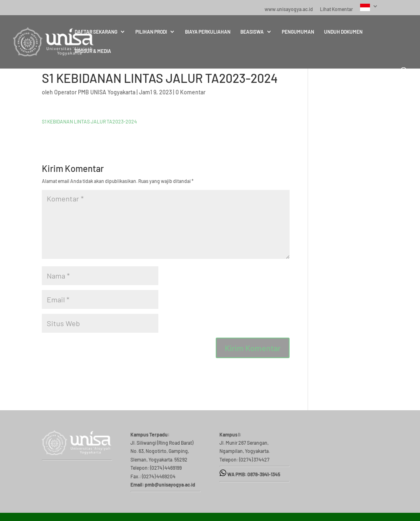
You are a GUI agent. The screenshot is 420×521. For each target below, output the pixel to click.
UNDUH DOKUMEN (343, 32)
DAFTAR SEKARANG (96, 32)
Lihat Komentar (337, 9)
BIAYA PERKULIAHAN (208, 32)
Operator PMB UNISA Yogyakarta (95, 92)
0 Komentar (191, 92)
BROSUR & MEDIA (93, 51)
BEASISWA (252, 32)
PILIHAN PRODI (151, 32)
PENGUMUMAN (298, 32)
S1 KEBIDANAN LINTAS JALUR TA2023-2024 (89, 121)
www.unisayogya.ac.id (289, 9)
